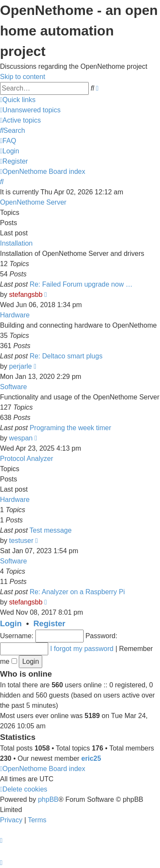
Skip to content (23, 77)
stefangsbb (26, 295)
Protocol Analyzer (27, 459)
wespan (21, 438)
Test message (51, 530)
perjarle (20, 366)
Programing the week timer (70, 428)
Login (11, 623)
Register (49, 623)
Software (13, 387)
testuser (21, 541)
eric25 (91, 758)
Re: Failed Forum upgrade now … (81, 284)
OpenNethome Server (33, 202)
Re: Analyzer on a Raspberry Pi (77, 592)
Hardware (15, 315)
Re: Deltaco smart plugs (66, 356)
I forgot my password (82, 649)
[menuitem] (30, 110)
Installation (16, 243)
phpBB (48, 799)
